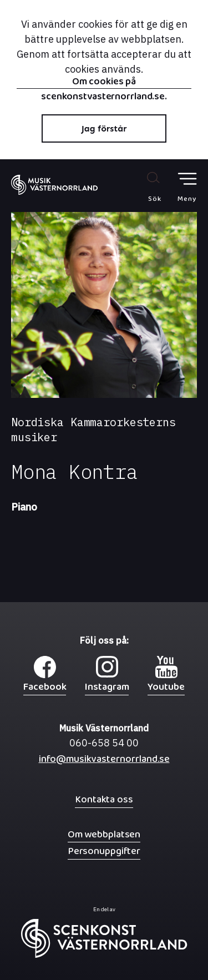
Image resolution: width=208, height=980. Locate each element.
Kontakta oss (104, 799)
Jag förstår (104, 128)
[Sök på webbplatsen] (143, 186)
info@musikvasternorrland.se (104, 762)
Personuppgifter (104, 851)
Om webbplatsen (104, 834)
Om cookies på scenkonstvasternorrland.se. (104, 83)
